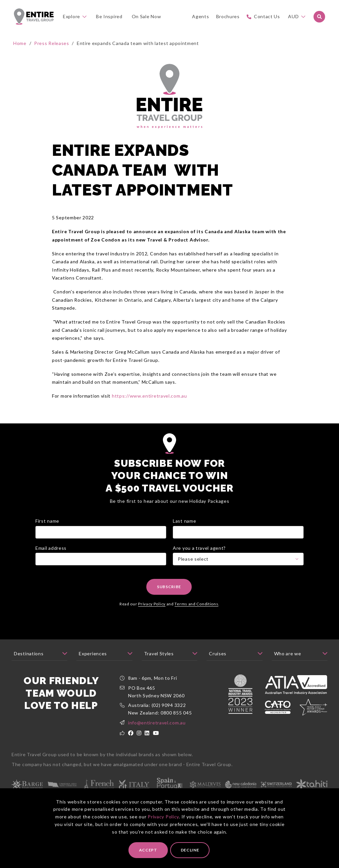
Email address (51, 548)
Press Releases (52, 43)
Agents (200, 16)
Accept (148, 850)
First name (47, 521)
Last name (184, 521)
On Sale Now (146, 16)
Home (20, 43)
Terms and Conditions (196, 604)
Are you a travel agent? (199, 548)
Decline (190, 850)
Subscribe (169, 587)
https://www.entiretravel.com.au (149, 396)
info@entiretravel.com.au (157, 723)
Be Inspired (109, 16)
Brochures (228, 16)
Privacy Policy (163, 817)
